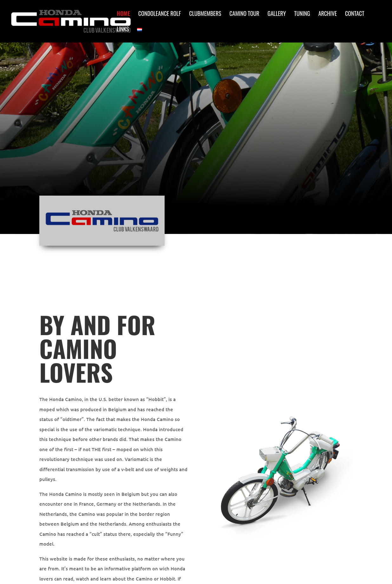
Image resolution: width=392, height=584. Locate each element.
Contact (355, 14)
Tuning (302, 14)
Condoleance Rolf (160, 14)
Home (123, 14)
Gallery (277, 14)
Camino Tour (245, 14)
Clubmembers (205, 14)
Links (123, 30)
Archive (328, 14)
